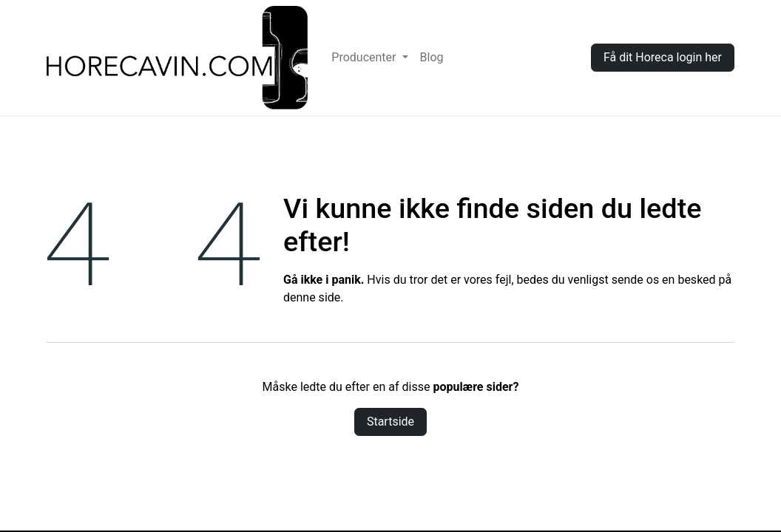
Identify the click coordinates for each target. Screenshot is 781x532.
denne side (312, 297)
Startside (390, 422)
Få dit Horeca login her (663, 57)
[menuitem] (369, 58)
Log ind (550, 57)
